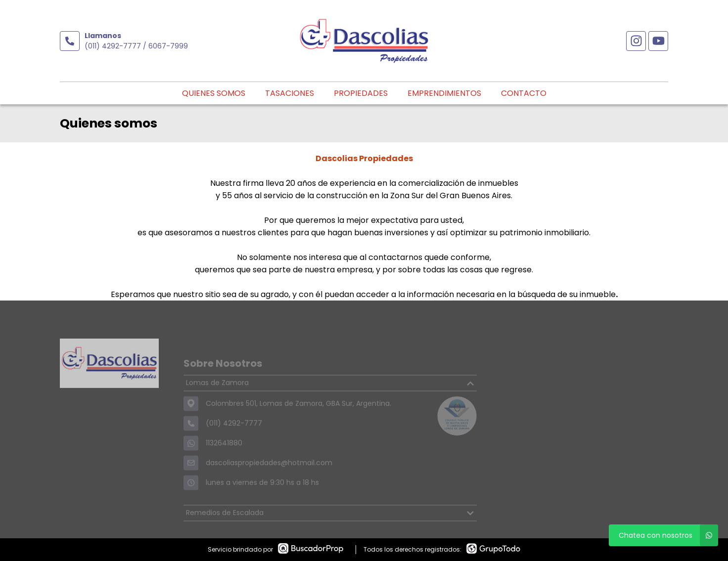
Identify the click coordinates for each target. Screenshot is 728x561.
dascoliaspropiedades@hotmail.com (269, 475)
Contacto (524, 93)
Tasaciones (290, 93)
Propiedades (361, 93)
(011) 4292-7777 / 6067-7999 (136, 46)
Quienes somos (214, 93)
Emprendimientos (444, 93)
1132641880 (224, 455)
